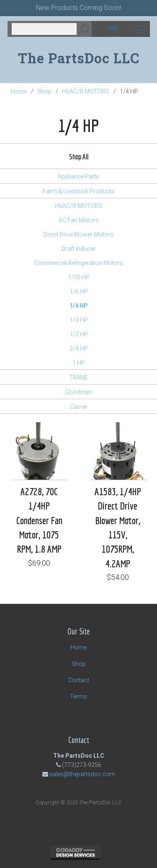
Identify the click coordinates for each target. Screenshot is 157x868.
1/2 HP (79, 334)
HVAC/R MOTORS (86, 91)
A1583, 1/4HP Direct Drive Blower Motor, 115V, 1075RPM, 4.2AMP (118, 527)
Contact (79, 680)
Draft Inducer (78, 249)
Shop (44, 91)
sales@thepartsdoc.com (82, 774)
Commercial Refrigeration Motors (79, 263)
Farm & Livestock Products (78, 191)
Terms (78, 696)
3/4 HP (79, 348)
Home (19, 91)
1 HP (79, 363)
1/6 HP (79, 291)
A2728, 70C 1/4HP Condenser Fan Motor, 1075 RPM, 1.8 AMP (39, 520)
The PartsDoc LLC (79, 58)
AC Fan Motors (78, 220)
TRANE (78, 377)
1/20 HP (79, 277)
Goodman (78, 392)
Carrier (79, 407)
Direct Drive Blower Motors (78, 234)
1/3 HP (79, 320)
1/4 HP (79, 306)
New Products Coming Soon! (78, 8)
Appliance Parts (78, 177)
